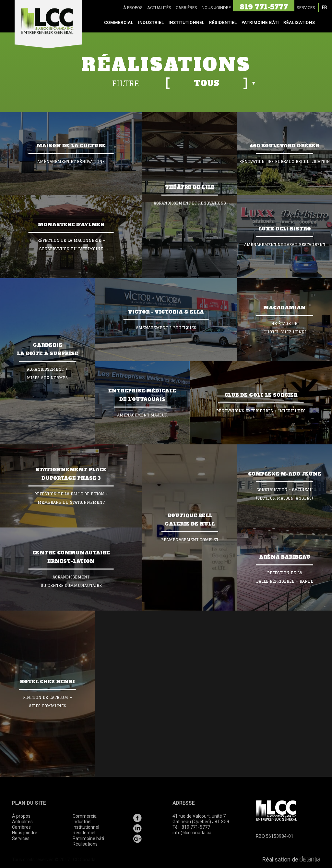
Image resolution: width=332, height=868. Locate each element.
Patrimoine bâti (88, 838)
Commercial (85, 816)
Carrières (21, 827)
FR (325, 7)
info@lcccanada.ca (192, 833)
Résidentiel (84, 833)
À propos (21, 816)
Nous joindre (25, 833)
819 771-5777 (196, 827)
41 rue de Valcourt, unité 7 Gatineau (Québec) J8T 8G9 (201, 819)
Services (21, 838)
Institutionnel (86, 827)
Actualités (22, 822)
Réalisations (85, 844)
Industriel (82, 822)
